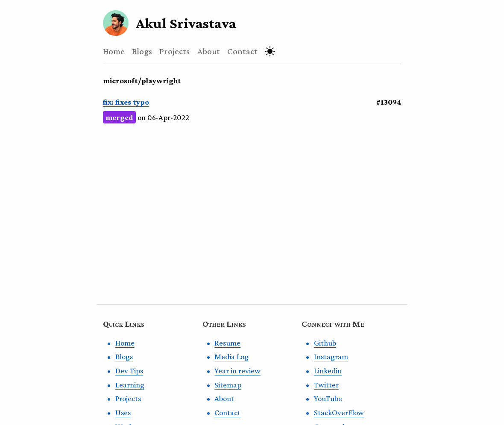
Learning (130, 385)
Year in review (237, 371)
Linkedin (328, 371)
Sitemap (228, 385)
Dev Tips (129, 371)
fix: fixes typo (126, 102)
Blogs (142, 51)
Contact (242, 51)
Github (325, 343)
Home (114, 51)
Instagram (331, 356)
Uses (123, 412)
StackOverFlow (339, 412)
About (209, 51)
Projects (174, 51)
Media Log (231, 356)
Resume (227, 343)
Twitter (326, 385)
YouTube (328, 398)
